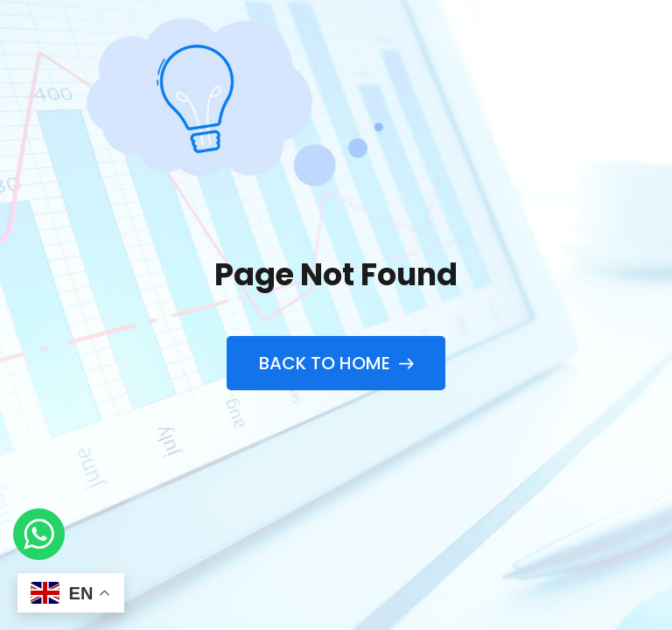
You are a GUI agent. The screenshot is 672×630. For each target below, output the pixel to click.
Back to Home (336, 363)
